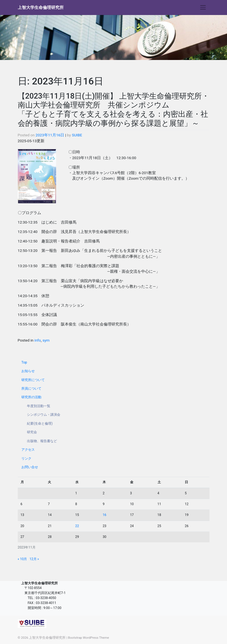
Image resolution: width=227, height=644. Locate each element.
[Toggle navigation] (203, 7)
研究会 (32, 432)
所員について (31, 389)
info (38, 340)
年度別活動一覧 (39, 406)
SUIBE (77, 135)
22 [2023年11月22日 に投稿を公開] (77, 526)
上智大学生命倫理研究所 (41, 7)
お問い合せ (30, 467)
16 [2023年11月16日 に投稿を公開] (104, 515)
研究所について (33, 380)
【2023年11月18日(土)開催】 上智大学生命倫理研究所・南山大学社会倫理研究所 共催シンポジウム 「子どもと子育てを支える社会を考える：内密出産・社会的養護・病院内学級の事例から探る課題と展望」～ (113, 110)
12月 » (34, 559)
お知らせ (28, 371)
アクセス (28, 450)
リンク (26, 458)
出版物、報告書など (42, 441)
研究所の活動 (31, 397)
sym (46, 340)
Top (24, 362)
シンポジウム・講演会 (44, 415)
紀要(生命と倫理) (40, 424)
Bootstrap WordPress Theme (89, 638)
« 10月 (23, 559)
